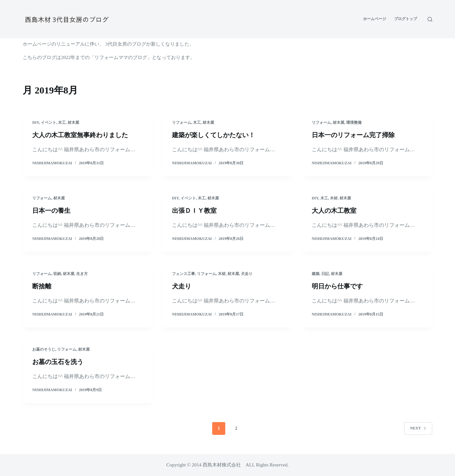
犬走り (247, 274)
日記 (325, 274)
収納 (57, 274)
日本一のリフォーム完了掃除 (353, 135)
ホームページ (375, 19)
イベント (48, 123)
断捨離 (42, 286)
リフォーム (182, 123)
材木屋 (73, 123)
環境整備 (354, 123)
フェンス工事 (183, 274)
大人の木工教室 (334, 211)
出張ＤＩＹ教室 (194, 211)
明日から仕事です (337, 286)
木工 (62, 123)
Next (418, 428)
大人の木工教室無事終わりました (80, 135)
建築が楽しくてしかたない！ (213, 135)
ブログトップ (406, 19)
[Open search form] (430, 19)
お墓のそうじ (44, 349)
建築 (316, 274)
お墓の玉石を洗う (58, 362)
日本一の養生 (51, 211)
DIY (36, 123)
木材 (334, 198)
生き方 (82, 274)
